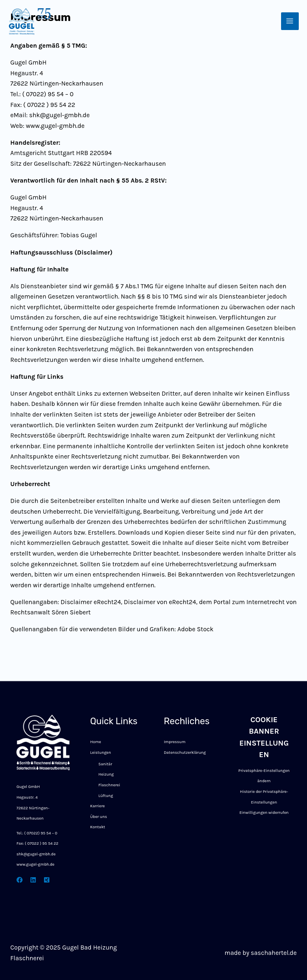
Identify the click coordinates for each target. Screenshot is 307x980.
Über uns (99, 817)
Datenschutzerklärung (185, 753)
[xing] (47, 880)
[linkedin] (33, 880)
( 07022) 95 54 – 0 (41, 833)
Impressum (175, 742)
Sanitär (105, 764)
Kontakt (98, 827)
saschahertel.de (274, 953)
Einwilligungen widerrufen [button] (264, 813)
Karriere (98, 806)
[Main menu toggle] (290, 21)
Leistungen (101, 753)
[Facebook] (20, 880)
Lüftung (106, 796)
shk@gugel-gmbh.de (36, 854)
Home (96, 742)
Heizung (106, 774)
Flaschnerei (109, 785)
